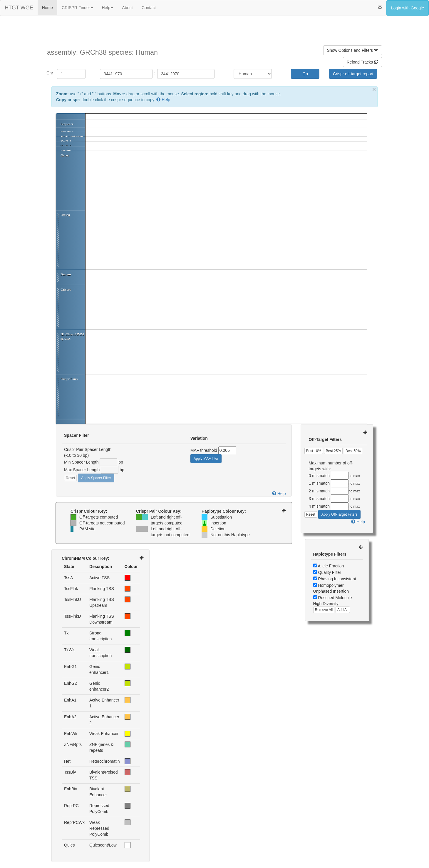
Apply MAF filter (206, 459)
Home (47, 8)
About (127, 8)
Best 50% (353, 451)
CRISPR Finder (77, 8)
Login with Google (408, 8)
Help (108, 8)
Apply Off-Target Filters (339, 514)
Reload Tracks (362, 62)
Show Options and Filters (353, 50)
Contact (149, 8)
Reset (70, 478)
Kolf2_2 (66, 146)
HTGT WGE (19, 8)
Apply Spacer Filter (96, 478)
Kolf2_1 (66, 141)
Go (305, 74)
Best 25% (333, 451)
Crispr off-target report (353, 74)
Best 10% (314, 451)
